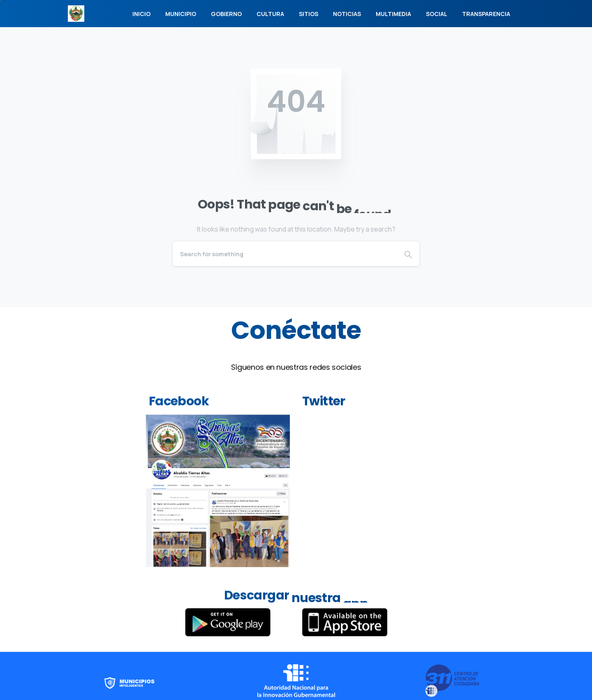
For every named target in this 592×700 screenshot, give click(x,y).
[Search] (285, 254)
